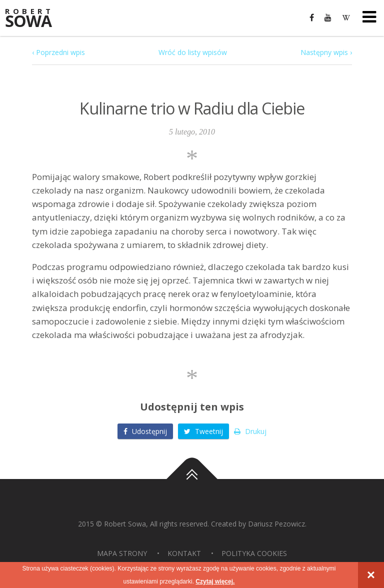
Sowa (35, 19)
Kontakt (184, 553)
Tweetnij (203, 431)
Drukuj (250, 431)
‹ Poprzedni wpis (58, 52)
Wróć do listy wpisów (193, 52)
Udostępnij (145, 431)
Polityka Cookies (254, 553)
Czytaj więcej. (215, 581)
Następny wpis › (326, 52)
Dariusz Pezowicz (276, 524)
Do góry (192, 479)
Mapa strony (122, 553)
